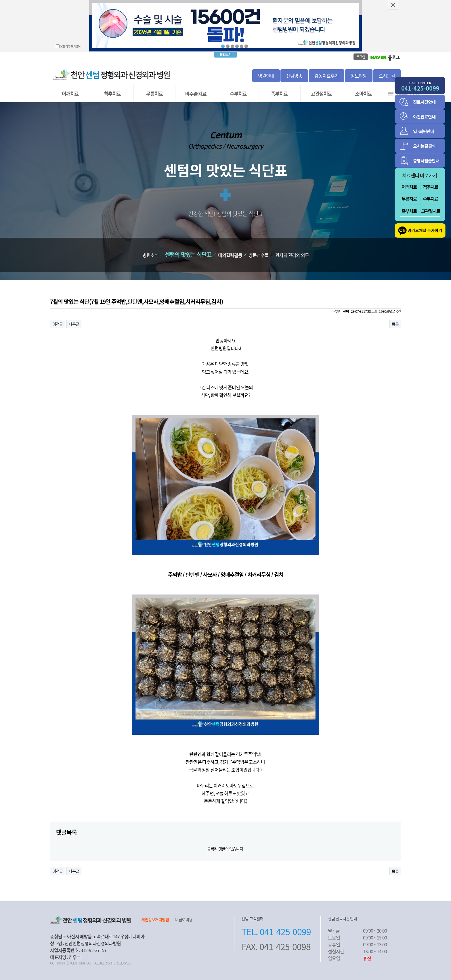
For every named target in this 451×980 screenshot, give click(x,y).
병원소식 (150, 255)
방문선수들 (259, 255)
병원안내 (266, 76)
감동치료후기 (326, 76)
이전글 (58, 324)
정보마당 (359, 76)
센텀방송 (294, 76)
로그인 (361, 57)
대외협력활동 (230, 255)
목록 (395, 324)
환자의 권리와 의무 (292, 255)
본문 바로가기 (0, 0)
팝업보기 (225, 55)
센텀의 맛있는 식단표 (188, 255)
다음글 (74, 324)
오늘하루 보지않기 (71, 46)
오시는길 (387, 76)
